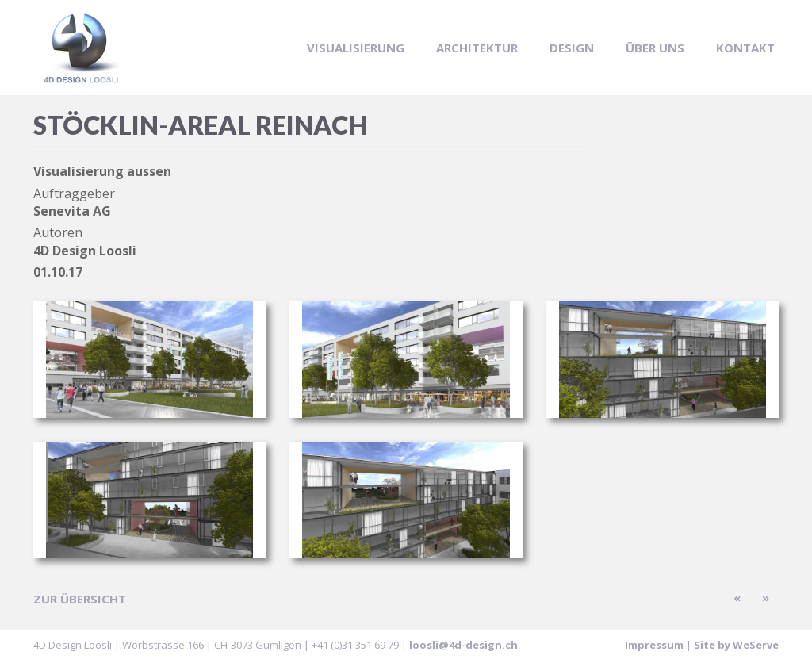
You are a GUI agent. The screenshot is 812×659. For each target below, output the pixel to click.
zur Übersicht (80, 599)
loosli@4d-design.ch (463, 645)
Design (572, 48)
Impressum (654, 645)
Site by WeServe (736, 645)
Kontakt (745, 48)
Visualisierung (356, 48)
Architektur (477, 48)
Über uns (655, 48)
